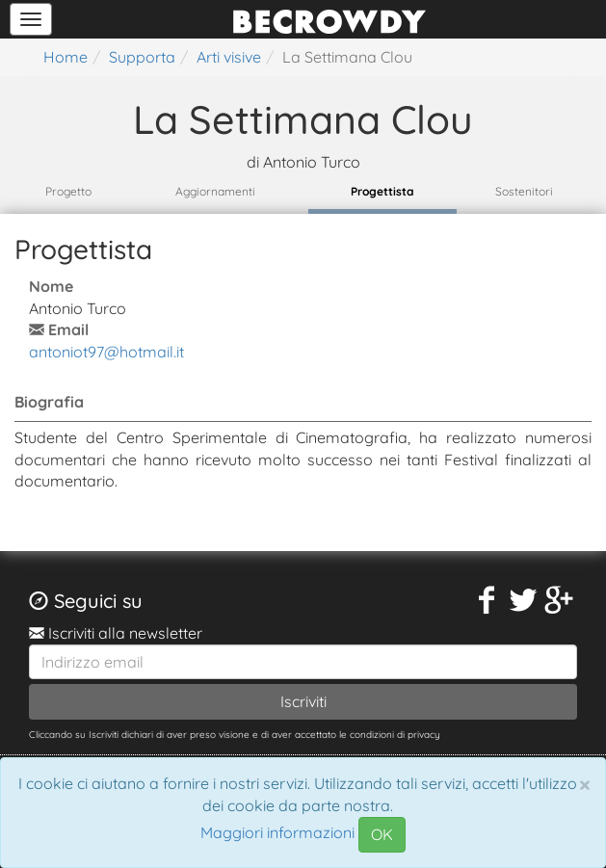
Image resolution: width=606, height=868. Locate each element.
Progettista (382, 191)
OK (382, 834)
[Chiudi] (585, 784)
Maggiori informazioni (277, 833)
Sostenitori (524, 191)
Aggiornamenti (215, 191)
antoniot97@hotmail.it (106, 352)
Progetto (68, 191)
